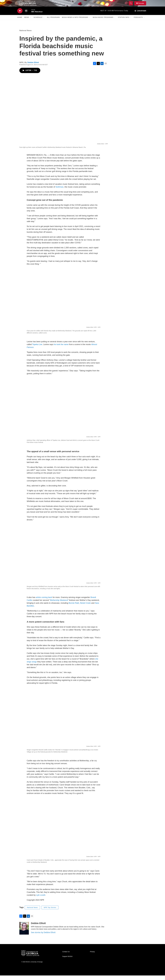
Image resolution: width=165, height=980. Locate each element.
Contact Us (66, 956)
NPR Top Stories (50, 912)
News (27, 22)
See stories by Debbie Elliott (43, 937)
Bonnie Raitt (74, 608)
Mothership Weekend (59, 605)
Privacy (92, 956)
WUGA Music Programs (103, 22)
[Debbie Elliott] (24, 933)
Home (20, 22)
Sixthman (60, 191)
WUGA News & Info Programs (75, 22)
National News (25, 35)
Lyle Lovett (41, 900)
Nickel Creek (85, 608)
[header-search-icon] (132, 6)
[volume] (26, 15)
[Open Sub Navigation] (31, 22)
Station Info (124, 22)
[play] (20, 15)
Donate (142, 6)
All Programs (53, 22)
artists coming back (44, 602)
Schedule (38, 22)
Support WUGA (67, 961)
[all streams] (140, 15)
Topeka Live (37, 349)
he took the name (61, 349)
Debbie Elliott (33, 67)
